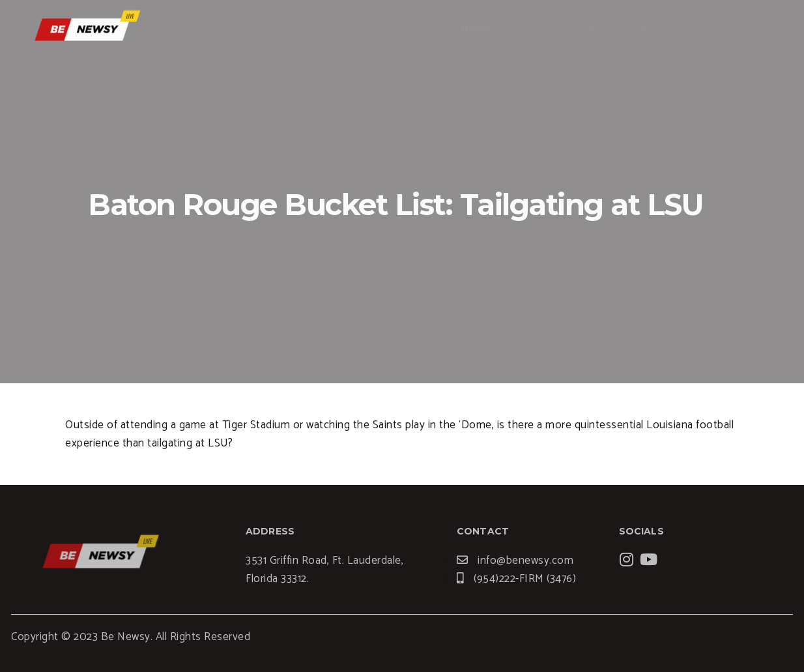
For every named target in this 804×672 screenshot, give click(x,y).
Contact (715, 29)
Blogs (600, 29)
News (654, 29)
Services (538, 29)
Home (476, 29)
